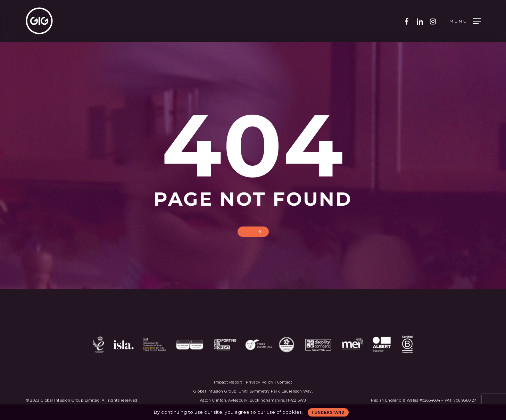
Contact (285, 382)
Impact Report (229, 382)
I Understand (328, 412)
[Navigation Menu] (465, 21)
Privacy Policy (260, 382)
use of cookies (284, 412)
